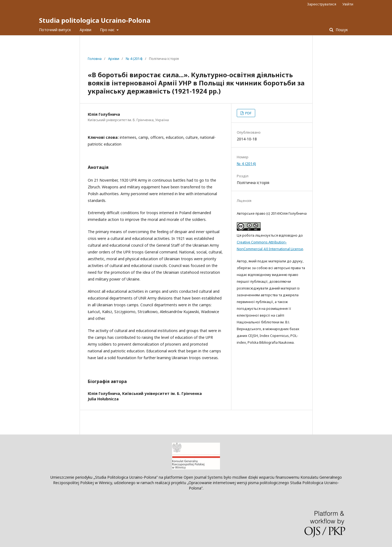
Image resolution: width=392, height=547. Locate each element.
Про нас (108, 30)
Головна (95, 59)
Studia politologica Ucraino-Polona (95, 20)
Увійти (348, 4)
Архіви (85, 30)
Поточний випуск (55, 30)
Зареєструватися (322, 4)
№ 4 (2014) (134, 59)
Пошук (341, 30)
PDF (248, 113)
